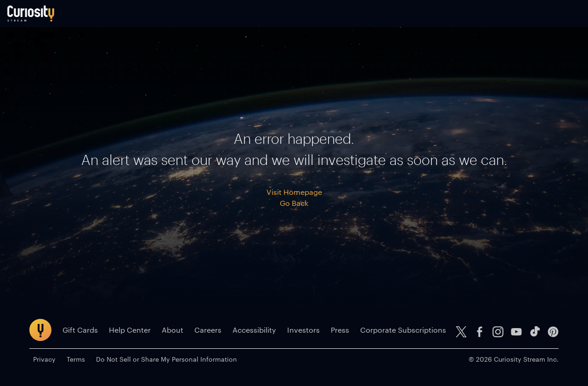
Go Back (294, 210)
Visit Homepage (294, 199)
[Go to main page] (53, 17)
